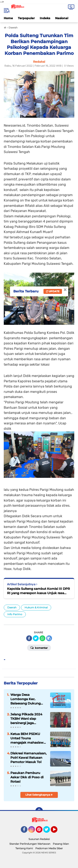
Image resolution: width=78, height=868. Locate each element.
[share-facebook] (29, 638)
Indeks (45, 18)
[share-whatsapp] (42, 638)
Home (8, 18)
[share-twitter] (36, 638)
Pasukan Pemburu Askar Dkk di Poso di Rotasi (27, 777)
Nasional (62, 18)
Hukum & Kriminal (36, 607)
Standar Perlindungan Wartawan (30, 844)
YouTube (57, 831)
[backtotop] (39, 811)
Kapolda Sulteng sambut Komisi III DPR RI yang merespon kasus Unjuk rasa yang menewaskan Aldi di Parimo (38, 591)
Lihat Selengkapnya (39, 795)
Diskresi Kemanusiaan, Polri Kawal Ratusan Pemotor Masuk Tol (28, 758)
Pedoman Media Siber (49, 848)
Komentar (39, 648)
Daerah (12, 607)
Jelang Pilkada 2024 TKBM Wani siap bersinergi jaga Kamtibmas (26, 719)
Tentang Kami (24, 848)
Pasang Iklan (61, 844)
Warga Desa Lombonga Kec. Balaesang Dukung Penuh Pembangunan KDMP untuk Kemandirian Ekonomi (28, 699)
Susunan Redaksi (39, 839)
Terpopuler (26, 18)
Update (53, 291)
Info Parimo (15, 614)
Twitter (48, 831)
